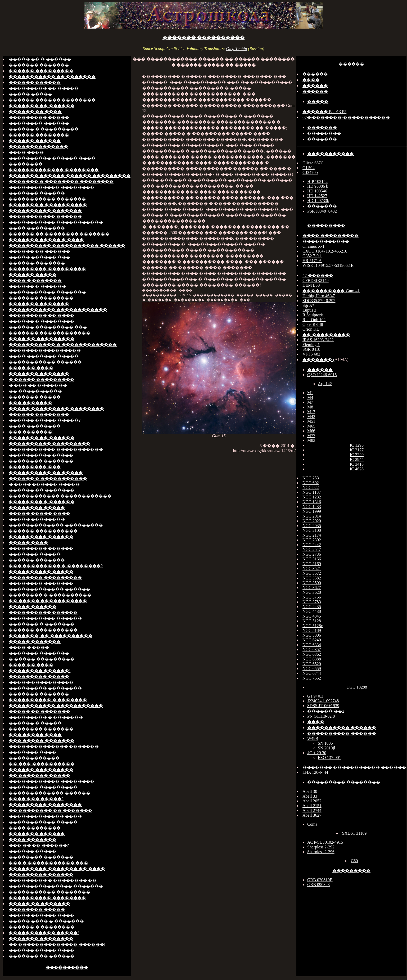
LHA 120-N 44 (315, 772)
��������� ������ (41, 537)
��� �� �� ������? (39, 845)
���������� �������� (47, 898)
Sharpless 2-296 (321, 852)
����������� (331, 154)
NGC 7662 (312, 678)
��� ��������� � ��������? (56, 566)
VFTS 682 (311, 354)
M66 (311, 431)
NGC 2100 (312, 530)
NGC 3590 (312, 583)
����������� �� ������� (52, 77)
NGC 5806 (312, 635)
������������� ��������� (56, 525)
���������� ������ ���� (52, 158)
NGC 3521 (312, 568)
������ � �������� (42, 321)
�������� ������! (40, 671)
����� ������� (35, 642)
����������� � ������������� (63, 345)
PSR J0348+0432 (322, 211)
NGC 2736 (312, 554)
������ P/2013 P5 (324, 112)
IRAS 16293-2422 (318, 340)
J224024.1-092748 (323, 701)
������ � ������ (37, 286)
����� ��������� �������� (56, 409)
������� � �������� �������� (61, 181)
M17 (311, 412)
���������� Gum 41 (331, 291)
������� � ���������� (48, 205)
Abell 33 (310, 796)
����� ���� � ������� (46, 921)
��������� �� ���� (42, 315)
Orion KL (311, 329)
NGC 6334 (312, 645)
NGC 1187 (312, 492)
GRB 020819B (320, 880)
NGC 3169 (312, 564)
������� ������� (39, 65)
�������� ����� (37, 508)
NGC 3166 (312, 559)
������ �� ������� (42, 490)
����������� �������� (49, 892)
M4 (310, 397)
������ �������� (39, 135)
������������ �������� (52, 187)
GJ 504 (309, 168)
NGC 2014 (312, 516)
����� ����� (30, 94)
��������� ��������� (47, 269)
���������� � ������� (48, 700)
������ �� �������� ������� (59, 234)
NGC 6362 (312, 654)
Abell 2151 (312, 806)
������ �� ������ (39, 251)
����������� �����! (44, 933)
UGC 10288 (357, 687)
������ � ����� (35, 723)
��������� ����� (39, 117)
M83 (311, 440)
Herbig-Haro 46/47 (319, 296)
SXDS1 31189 (354, 833)
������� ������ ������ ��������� (70, 176)
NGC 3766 (312, 597)
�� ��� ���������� (42, 764)
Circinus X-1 (313, 246)
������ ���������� (43, 531)
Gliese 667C (313, 163)
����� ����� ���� (39, 513)
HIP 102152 (317, 181)
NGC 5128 (312, 621)
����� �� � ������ (40, 59)
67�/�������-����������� (346, 117)
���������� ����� (41, 455)
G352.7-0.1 (312, 256)
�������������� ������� (54, 746)
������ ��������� (41, 71)
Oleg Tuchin (236, 49)
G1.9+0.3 (315, 696)
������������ (34, 758)
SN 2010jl (326, 748)
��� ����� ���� (35, 735)
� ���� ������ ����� (44, 484)
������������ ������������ (60, 496)
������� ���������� (204, 38)
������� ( (318, 360)
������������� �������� (54, 170)
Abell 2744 (312, 810)
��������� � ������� (46, 717)
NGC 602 (311, 483)
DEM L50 (311, 285)
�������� (26, 164)
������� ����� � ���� (46, 240)
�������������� (38, 147)
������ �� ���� (35, 112)
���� (311, 80)
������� (322, 127)
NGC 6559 (312, 669)
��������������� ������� (56, 886)
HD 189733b (318, 201)
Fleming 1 (311, 345)
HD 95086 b (318, 186)
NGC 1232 (312, 497)
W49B (313, 738)
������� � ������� (42, 624)
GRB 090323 (318, 885)
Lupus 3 (309, 310)
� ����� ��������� (42, 379)
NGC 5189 (312, 630)
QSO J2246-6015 (322, 375)
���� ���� (26, 152)
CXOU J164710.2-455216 (325, 251)
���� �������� (35, 426)
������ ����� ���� (42, 950)
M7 (310, 402)
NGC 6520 (312, 664)
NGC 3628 (312, 592)
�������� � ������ (42, 502)
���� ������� (33, 840)
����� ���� (28, 543)
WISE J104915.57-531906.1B (328, 265)
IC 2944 (357, 459)
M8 (310, 407)
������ (351, 64)
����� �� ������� (39, 711)
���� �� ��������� (42, 339)
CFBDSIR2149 (316, 280)
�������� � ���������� (50, 595)
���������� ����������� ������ (67, 246)
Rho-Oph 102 (314, 320)
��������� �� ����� (44, 88)
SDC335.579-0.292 (319, 301)
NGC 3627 (312, 588)
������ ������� (37, 560)
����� (318, 102)
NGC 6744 (312, 673)
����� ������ (33, 607)
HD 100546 (317, 191)
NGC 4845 (312, 616)
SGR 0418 (311, 349)
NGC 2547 (312, 549)
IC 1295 (357, 445)
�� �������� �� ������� (51, 810)
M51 (311, 421)
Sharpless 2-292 (321, 847)
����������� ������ (45, 216)
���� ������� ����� (44, 356)
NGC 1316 (312, 502)
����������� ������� (47, 199)
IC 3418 (357, 464)
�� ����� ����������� (48, 601)
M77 (311, 436)
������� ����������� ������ (354, 767)
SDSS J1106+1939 (323, 706)
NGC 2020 (312, 521)
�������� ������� (41, 461)
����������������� (45, 350)
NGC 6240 (312, 640)
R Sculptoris (313, 315)
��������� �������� (45, 688)
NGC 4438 (312, 611)
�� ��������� (326, 335)
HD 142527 (317, 196)
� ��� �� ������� (38, 385)
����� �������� (37, 519)
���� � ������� (35, 280)
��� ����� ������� (42, 741)
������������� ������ (49, 589)
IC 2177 (357, 450)
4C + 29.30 (317, 753)
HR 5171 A (312, 261)
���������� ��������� (49, 444)
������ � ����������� (48, 478)
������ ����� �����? (45, 420)
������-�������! (38, 263)
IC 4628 (357, 469)
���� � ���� (29, 647)
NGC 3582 (312, 578)
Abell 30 (310, 791)
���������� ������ (43, 612)
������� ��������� (43, 787)
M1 (310, 393)
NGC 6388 (312, 659)
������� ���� (33, 752)
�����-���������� (41, 682)
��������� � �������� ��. (53, 880)
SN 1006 (325, 743)
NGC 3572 (312, 573)
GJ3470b (310, 172)
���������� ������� (45, 211)
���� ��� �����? (36, 799)
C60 (354, 861)
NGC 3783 (312, 602)
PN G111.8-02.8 (321, 716)
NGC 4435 (312, 607)
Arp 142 (325, 384)
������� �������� (41, 298)
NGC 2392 (312, 540)
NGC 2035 (312, 526)
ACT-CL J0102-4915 (325, 842)
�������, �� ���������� (51, 636)
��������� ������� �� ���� (57, 869)
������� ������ (37, 193)
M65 (311, 426)
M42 (311, 417)
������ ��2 (326, 711)
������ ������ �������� (52, 100)
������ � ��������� (44, 129)
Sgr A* (308, 305)
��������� (326, 225)
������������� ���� (45, 816)
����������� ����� (43, 822)
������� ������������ (49, 333)
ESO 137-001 (329, 758)
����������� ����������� (56, 222)
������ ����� (33, 275)
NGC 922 (311, 487)
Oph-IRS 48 (313, 324)
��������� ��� (35, 467)
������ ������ (35, 82)
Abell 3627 (312, 815)
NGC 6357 (312, 649)
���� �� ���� (31, 368)
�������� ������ (39, 123)
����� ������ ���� (42, 915)
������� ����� (35, 397)
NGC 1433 (312, 507)
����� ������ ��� (39, 257)
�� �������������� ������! (57, 944)
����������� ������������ (58, 310)
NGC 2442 (312, 545)
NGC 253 (311, 478)
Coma (312, 824)
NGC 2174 (312, 535)
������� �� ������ (42, 106)
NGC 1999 (312, 511)
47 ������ (318, 275)
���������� (67, 967)
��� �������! (31, 432)
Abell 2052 (312, 801)
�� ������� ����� (39, 776)
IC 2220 (357, 455)
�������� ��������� (45, 577)
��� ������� (30, 403)
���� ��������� (37, 228)
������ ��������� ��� (48, 327)
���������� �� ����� (46, 473)
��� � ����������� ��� (48, 863)
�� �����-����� (35, 391)
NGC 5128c (313, 626)
